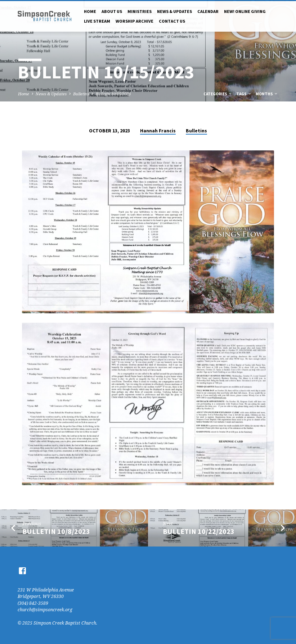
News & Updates (174, 11)
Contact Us (172, 21)
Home (90, 11)
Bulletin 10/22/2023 (199, 531)
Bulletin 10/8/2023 (56, 531)
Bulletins (81, 94)
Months (267, 94)
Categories (218, 94)
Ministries (140, 11)
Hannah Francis (158, 131)
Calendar (208, 11)
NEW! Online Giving (245, 11)
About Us (112, 11)
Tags (244, 94)
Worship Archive (134, 21)
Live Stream (97, 21)
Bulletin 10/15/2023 (113, 94)
